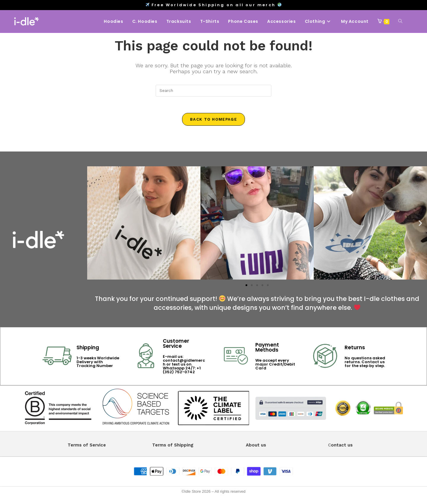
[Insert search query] (213, 91)
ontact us (342, 446)
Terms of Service (87, 446)
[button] (94, 224)
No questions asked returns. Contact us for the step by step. (365, 363)
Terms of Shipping (173, 446)
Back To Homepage (213, 121)
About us (256, 446)
